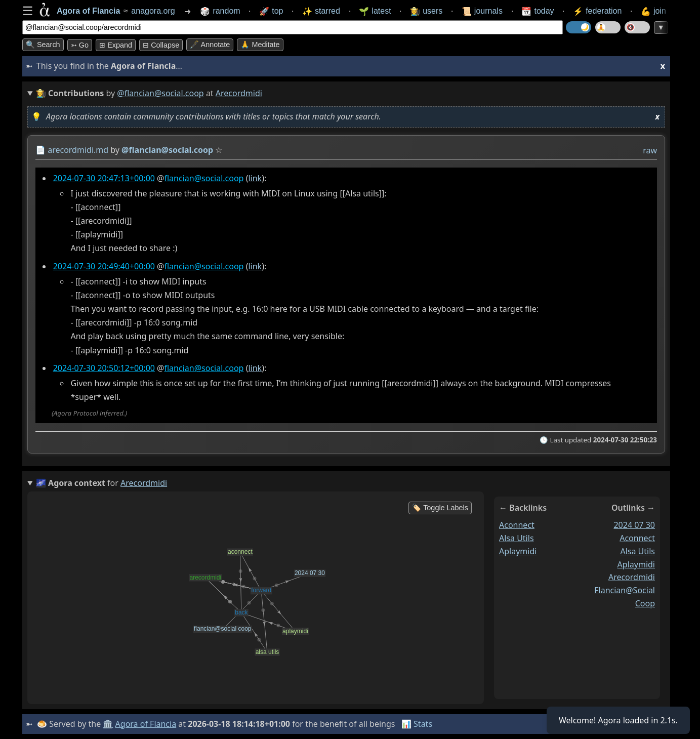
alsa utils (517, 538)
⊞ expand (116, 45)
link (255, 178)
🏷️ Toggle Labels (440, 508)
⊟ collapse (161, 45)
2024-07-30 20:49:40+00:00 (104, 266)
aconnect (517, 524)
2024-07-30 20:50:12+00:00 (104, 368)
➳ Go (80, 45)
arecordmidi (632, 577)
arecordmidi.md (78, 150)
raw (650, 150)
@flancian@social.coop (160, 93)
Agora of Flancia (146, 724)
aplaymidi (518, 551)
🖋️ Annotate (210, 45)
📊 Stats (417, 724)
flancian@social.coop (204, 178)
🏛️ (108, 724)
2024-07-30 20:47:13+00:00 (104, 178)
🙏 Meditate (260, 45)
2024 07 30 (634, 524)
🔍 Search (43, 45)
